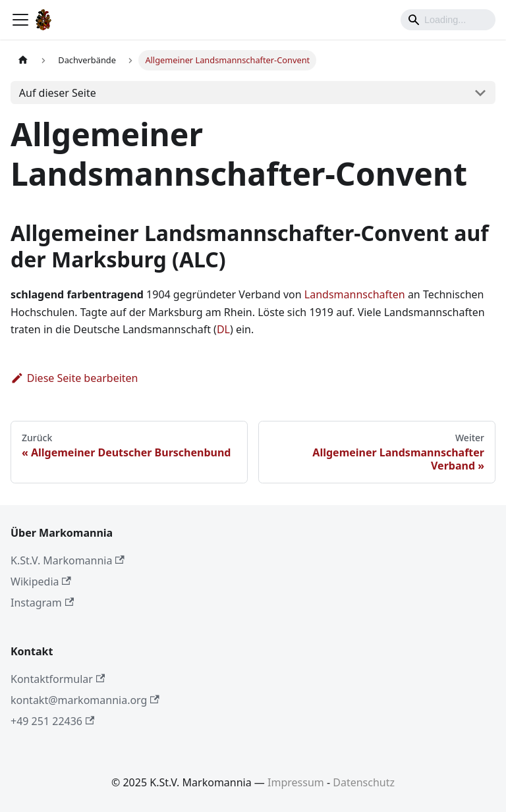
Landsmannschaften (355, 294)
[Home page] (23, 60)
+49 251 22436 (52, 721)
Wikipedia (41, 582)
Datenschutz (364, 782)
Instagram (42, 603)
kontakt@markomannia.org (85, 700)
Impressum (296, 782)
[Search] (448, 20)
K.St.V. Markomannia (68, 560)
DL (223, 329)
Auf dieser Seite (58, 93)
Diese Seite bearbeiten (74, 378)
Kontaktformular (58, 679)
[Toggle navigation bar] (20, 20)
